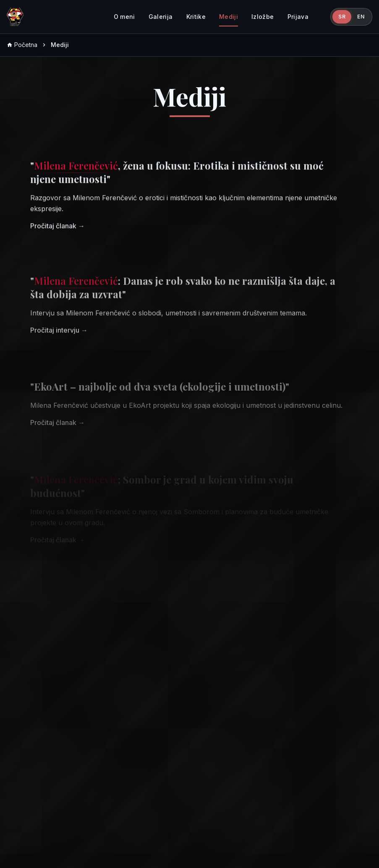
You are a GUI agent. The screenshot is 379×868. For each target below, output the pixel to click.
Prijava (298, 17)
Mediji (229, 17)
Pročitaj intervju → (59, 336)
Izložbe (263, 17)
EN (361, 17)
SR (342, 17)
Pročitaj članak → (58, 229)
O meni (124, 17)
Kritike (196, 17)
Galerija (161, 17)
